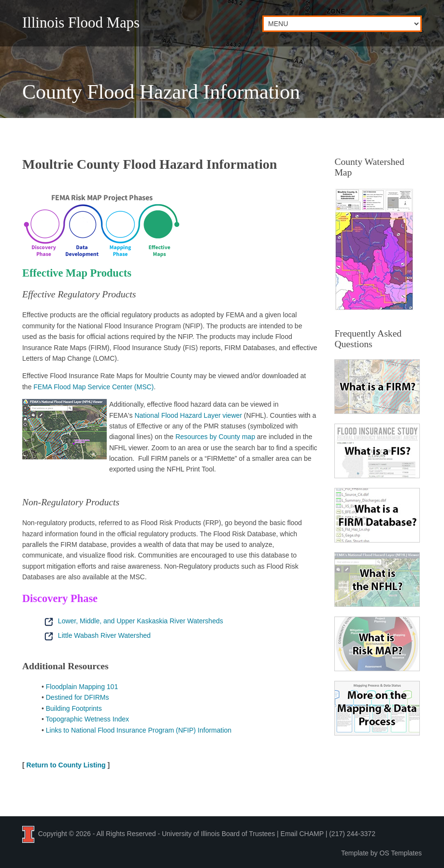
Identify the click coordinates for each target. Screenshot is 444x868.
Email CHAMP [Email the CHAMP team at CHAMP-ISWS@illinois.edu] (302, 834)
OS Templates (401, 853)
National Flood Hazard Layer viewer (188, 415)
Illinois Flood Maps (81, 23)
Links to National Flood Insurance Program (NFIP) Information (139, 730)
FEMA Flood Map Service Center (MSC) (93, 387)
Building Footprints (74, 708)
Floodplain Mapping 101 (82, 687)
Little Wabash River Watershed (96, 635)
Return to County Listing (66, 765)
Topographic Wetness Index (88, 719)
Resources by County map (215, 437)
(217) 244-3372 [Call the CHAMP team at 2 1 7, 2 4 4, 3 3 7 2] (352, 834)
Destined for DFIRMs (78, 697)
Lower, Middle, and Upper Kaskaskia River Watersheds (132, 621)
